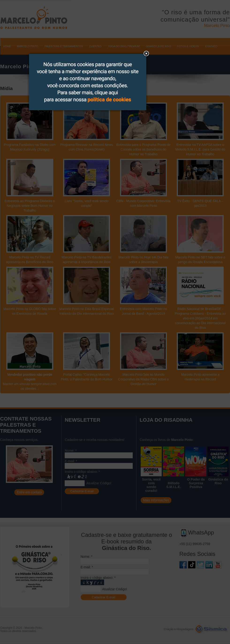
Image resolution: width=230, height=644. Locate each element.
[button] (146, 54)
